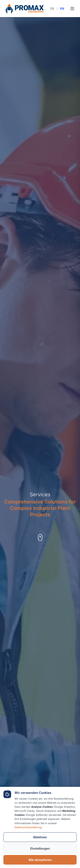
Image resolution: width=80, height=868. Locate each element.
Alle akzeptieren (40, 860)
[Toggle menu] (72, 9)
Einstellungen (40, 848)
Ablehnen (40, 837)
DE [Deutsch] (52, 8)
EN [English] (62, 8)
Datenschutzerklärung (28, 827)
